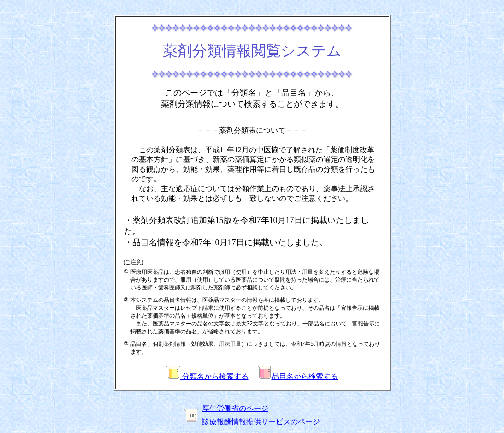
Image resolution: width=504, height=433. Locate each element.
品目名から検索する (298, 376)
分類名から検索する (208, 376)
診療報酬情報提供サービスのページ (261, 422)
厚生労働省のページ (235, 408)
